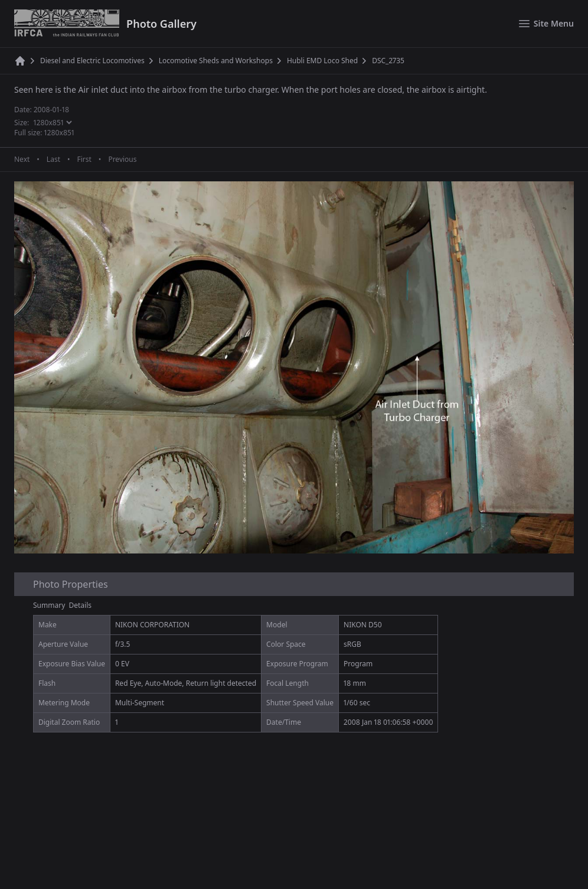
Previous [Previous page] (122, 159)
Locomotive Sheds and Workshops (216, 61)
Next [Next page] (22, 159)
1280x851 (60, 133)
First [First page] (84, 159)
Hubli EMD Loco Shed (322, 61)
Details (81, 605)
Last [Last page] (53, 159)
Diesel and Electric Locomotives (92, 61)
